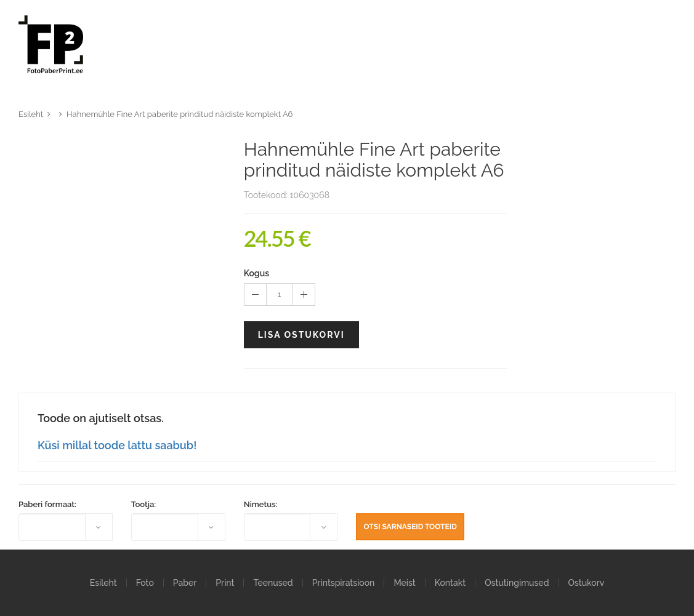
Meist (404, 583)
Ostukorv (586, 583)
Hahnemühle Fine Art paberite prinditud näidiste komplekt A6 (180, 114)
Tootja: (143, 504)
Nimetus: (261, 504)
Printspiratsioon (344, 583)
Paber (185, 583)
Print (225, 583)
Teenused (273, 583)
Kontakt (450, 583)
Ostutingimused (517, 583)
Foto (145, 583)
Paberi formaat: (47, 504)
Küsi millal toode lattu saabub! (117, 445)
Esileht (31, 114)
